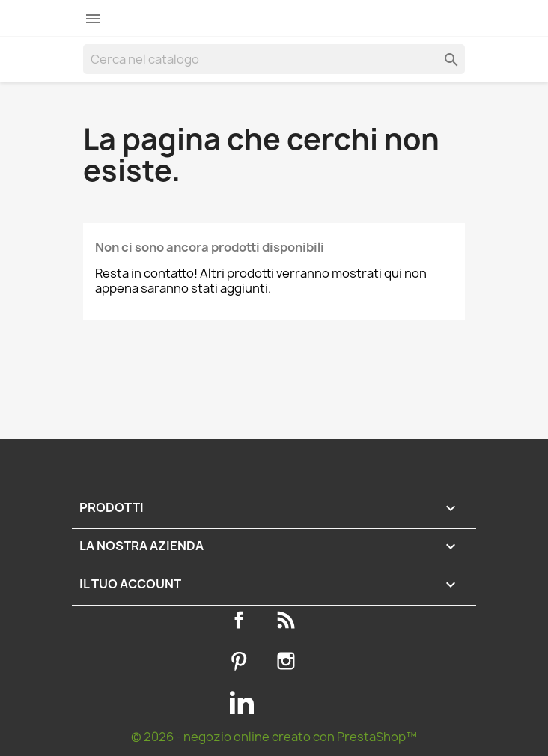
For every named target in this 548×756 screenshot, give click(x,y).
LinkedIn (242, 702)
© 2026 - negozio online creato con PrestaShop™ (274, 737)
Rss (289, 620)
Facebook (242, 620)
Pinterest (242, 661)
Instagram (289, 661)
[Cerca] (274, 59)
